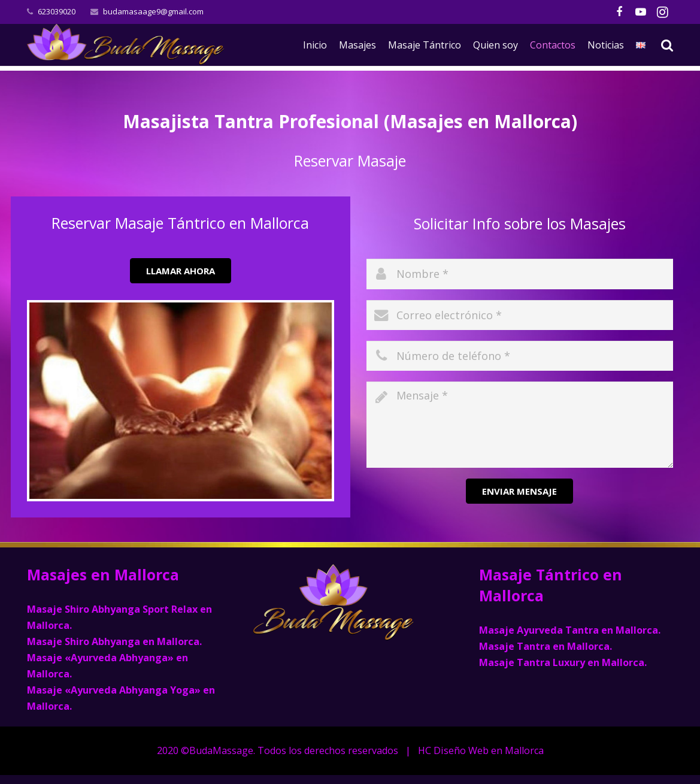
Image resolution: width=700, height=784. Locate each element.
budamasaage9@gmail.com (153, 11)
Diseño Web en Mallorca (489, 750)
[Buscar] (667, 45)
